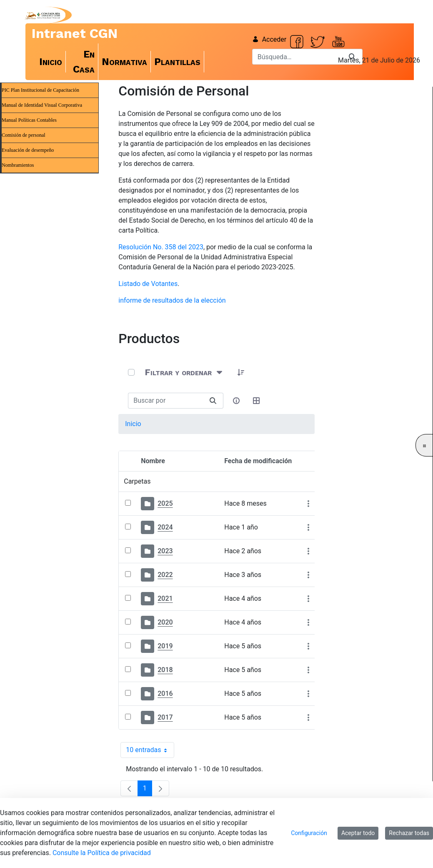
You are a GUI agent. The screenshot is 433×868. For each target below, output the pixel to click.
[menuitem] (51, 62)
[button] (241, 372)
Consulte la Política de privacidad (102, 853)
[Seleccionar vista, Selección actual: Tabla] (257, 401)
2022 (165, 575)
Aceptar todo (358, 833)
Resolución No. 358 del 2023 (161, 247)
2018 (165, 670)
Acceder (269, 39)
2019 (165, 646)
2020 (165, 622)
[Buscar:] (165, 401)
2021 (165, 598)
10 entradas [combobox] (150, 750)
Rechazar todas (409, 833)
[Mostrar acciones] (308, 504)
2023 (165, 551)
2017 (165, 717)
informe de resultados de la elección (172, 300)
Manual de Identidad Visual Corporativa (42, 105)
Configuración (309, 833)
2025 (165, 503)
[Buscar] (297, 57)
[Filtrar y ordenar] (184, 372)
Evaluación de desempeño (28, 150)
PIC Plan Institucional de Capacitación (40, 90)
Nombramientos (18, 165)
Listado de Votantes (148, 284)
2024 (165, 527)
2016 (165, 694)
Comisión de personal (24, 135)
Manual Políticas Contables (29, 120)
